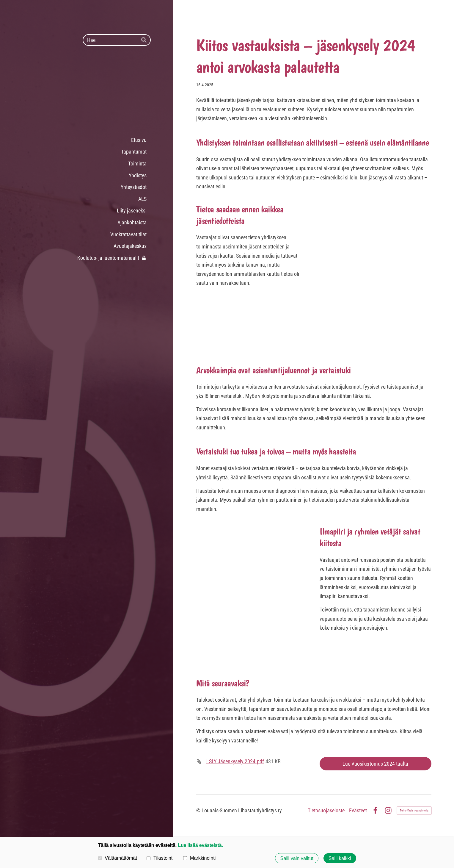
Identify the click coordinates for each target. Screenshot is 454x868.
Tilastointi (160, 858)
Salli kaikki (340, 858)
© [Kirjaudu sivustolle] (199, 810)
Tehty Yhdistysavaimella (414, 810)
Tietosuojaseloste (326, 810)
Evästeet (358, 810)
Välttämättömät (118, 858)
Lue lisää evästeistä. (200, 845)
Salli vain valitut (297, 858)
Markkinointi (199, 858)
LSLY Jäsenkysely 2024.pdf (235, 761)
